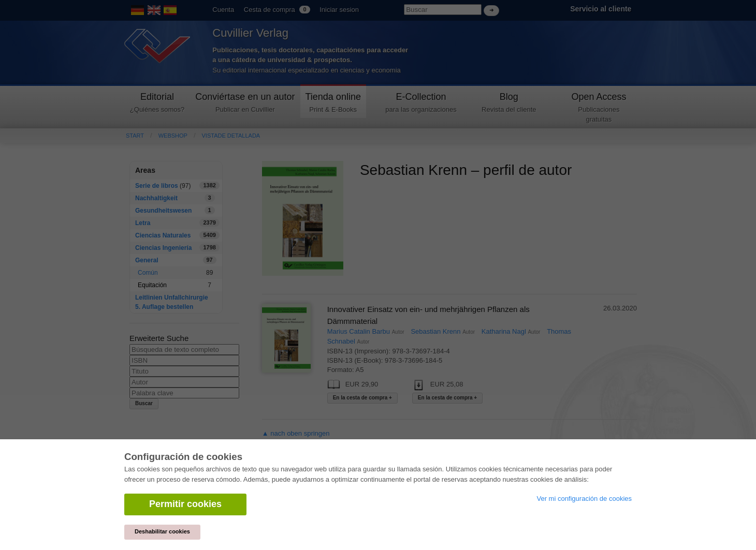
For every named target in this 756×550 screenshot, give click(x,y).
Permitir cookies (185, 504)
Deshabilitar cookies (162, 531)
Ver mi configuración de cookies (584, 499)
